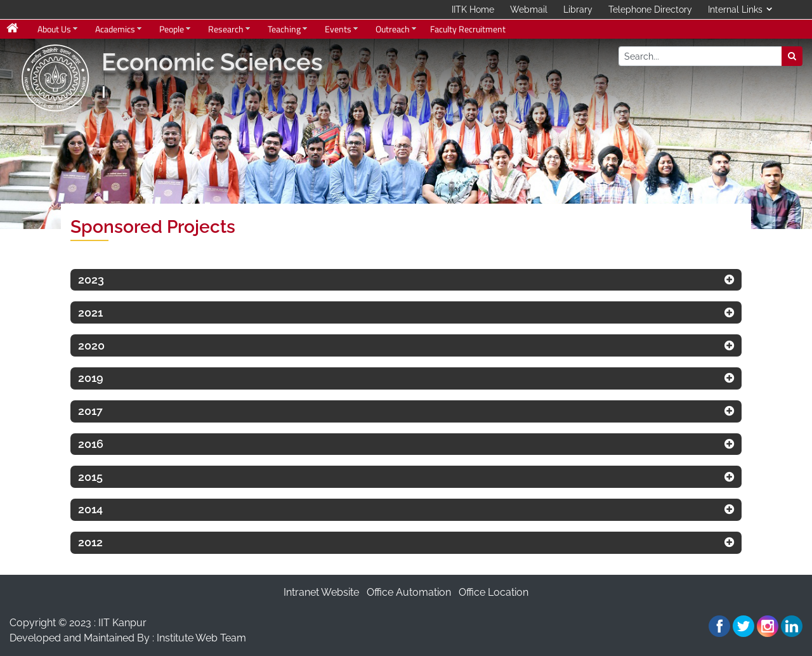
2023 (91, 279)
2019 (91, 378)
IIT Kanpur (122, 623)
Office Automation (409, 592)
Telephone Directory (650, 10)
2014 (90, 509)
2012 (90, 542)
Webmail (529, 10)
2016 (91, 444)
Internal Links (735, 10)
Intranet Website (321, 592)
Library (578, 10)
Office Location (494, 592)
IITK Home (473, 10)
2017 (90, 411)
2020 (91, 345)
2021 (90, 312)
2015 (90, 477)
